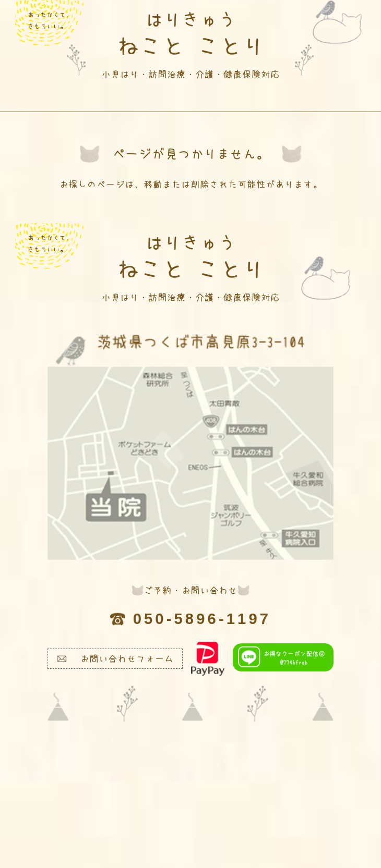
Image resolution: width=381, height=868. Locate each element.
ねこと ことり (190, 44)
